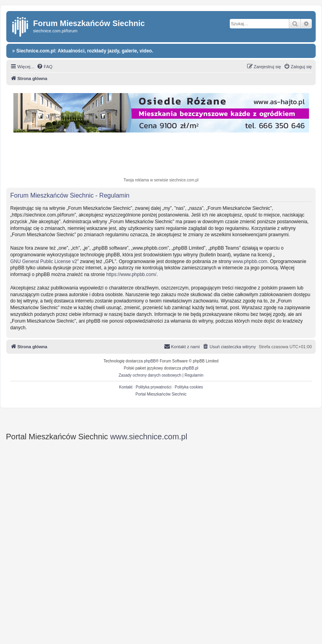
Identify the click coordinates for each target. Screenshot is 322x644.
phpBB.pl (190, 368)
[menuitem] (45, 67)
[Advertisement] (161, 156)
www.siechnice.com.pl (149, 437)
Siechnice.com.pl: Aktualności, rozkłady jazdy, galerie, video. (83, 51)
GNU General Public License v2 (44, 261)
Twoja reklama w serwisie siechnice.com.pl (161, 180)
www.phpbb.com (250, 261)
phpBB (150, 361)
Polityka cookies (189, 387)
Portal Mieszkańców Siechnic (161, 394)
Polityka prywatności (154, 387)
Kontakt (126, 387)
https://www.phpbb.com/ (131, 274)
